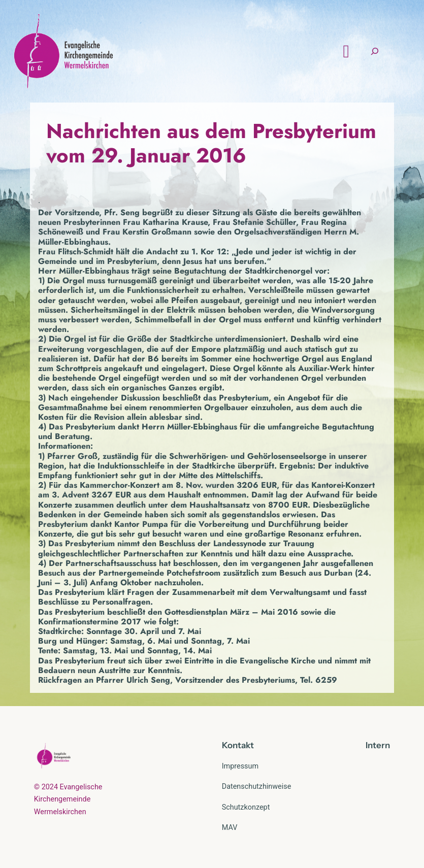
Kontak (236, 745)
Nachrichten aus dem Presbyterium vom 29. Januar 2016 (211, 143)
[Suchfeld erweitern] (375, 52)
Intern (378, 745)
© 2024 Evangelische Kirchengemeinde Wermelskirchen (68, 799)
